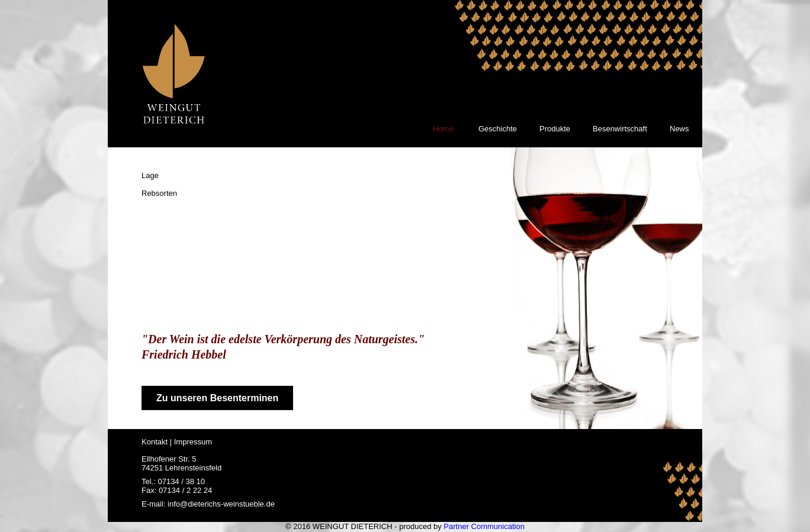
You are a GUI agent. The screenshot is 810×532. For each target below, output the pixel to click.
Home (443, 129)
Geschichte (498, 129)
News (679, 129)
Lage (150, 175)
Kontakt (155, 442)
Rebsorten (159, 193)
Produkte (555, 129)
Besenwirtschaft (620, 129)
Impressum (193, 442)
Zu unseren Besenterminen (217, 398)
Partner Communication (484, 526)
